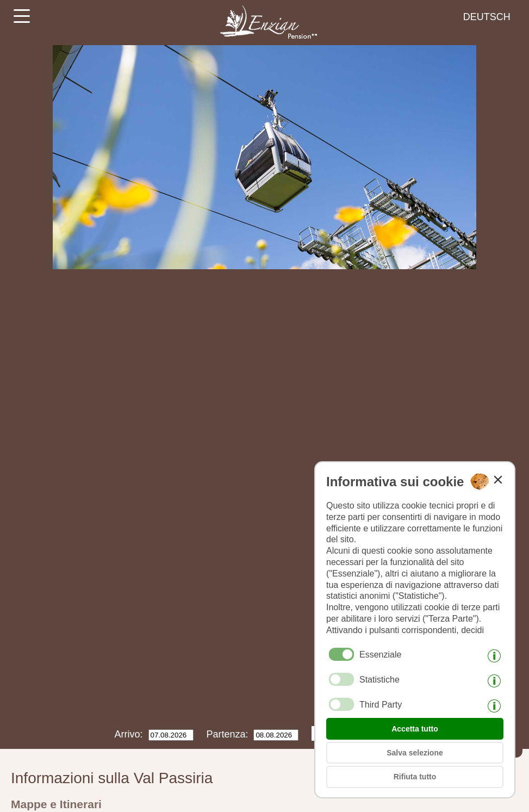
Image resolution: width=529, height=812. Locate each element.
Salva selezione (415, 753)
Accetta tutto (415, 729)
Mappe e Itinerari (56, 804)
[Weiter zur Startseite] (264, 41)
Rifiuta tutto (415, 777)
